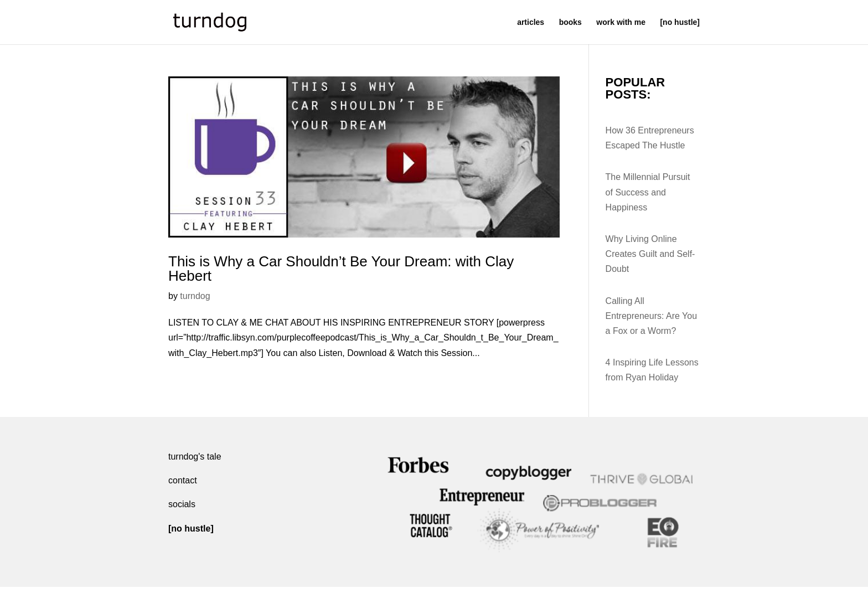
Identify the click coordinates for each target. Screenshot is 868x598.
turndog (195, 296)
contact (183, 480)
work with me (621, 22)
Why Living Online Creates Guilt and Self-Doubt (650, 254)
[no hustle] (680, 22)
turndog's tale (195, 457)
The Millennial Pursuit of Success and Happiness (648, 192)
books (570, 22)
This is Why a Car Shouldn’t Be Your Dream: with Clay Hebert (341, 269)
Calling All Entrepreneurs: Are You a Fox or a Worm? (651, 316)
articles (531, 22)
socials (182, 504)
